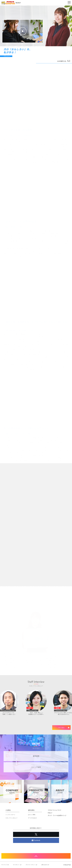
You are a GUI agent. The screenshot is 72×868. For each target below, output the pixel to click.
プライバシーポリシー (31, 865)
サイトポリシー (17, 865)
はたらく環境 (32, 815)
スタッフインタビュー (11, 818)
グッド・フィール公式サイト (57, 816)
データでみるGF (32, 818)
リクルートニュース (54, 810)
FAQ (50, 813)
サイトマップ (5, 865)
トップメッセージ (10, 815)
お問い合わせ (45, 865)
